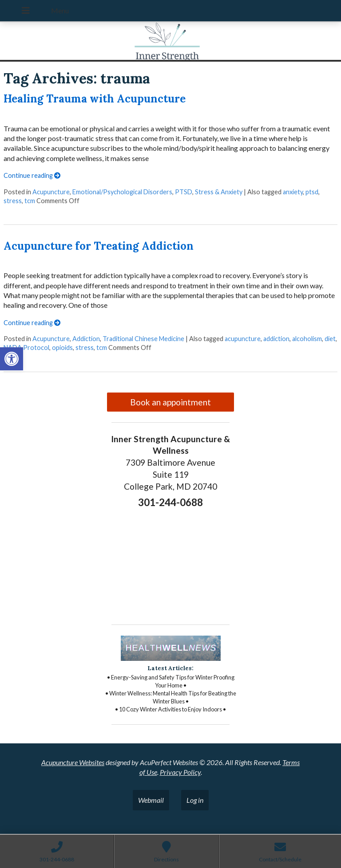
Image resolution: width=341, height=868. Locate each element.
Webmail (151, 800)
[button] (12, 359)
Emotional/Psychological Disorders (122, 192)
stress (13, 201)
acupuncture (243, 339)
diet (330, 339)
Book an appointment (170, 402)
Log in (195, 800)
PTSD (184, 192)
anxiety (293, 192)
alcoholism (307, 339)
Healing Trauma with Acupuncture (95, 99)
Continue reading (32, 175)
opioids (62, 348)
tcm (30, 201)
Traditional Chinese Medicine (143, 339)
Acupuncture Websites (73, 762)
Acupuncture (51, 192)
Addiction (86, 339)
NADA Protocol (26, 348)
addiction (276, 339)
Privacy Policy (180, 772)
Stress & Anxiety (219, 192)
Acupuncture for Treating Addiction (99, 246)
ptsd (312, 192)
